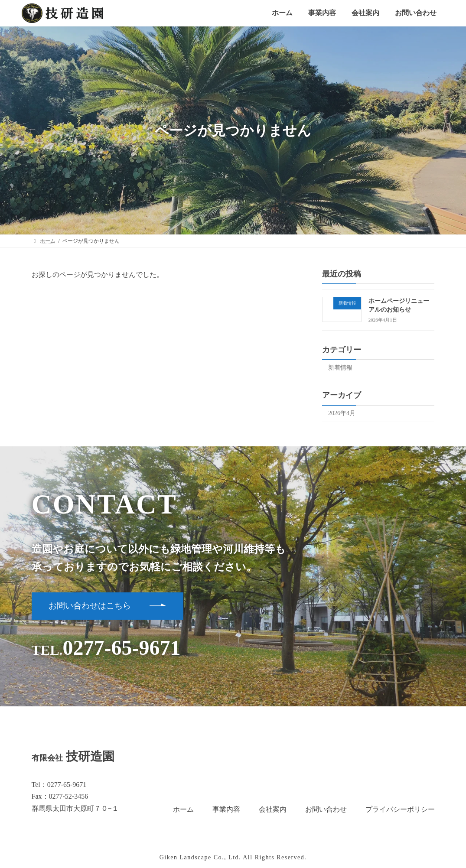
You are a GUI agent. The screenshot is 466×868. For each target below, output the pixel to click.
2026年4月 (342, 413)
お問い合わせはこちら (90, 606)
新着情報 (340, 368)
